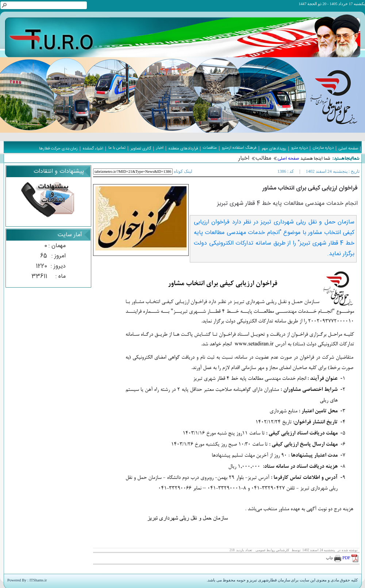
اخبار (244, 158)
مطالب (263, 158)
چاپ (334, 558)
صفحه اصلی (288, 159)
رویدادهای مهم (274, 149)
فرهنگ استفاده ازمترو (239, 148)
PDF (351, 558)
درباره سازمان (323, 148)
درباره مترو (299, 148)
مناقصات (210, 148)
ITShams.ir (38, 580)
